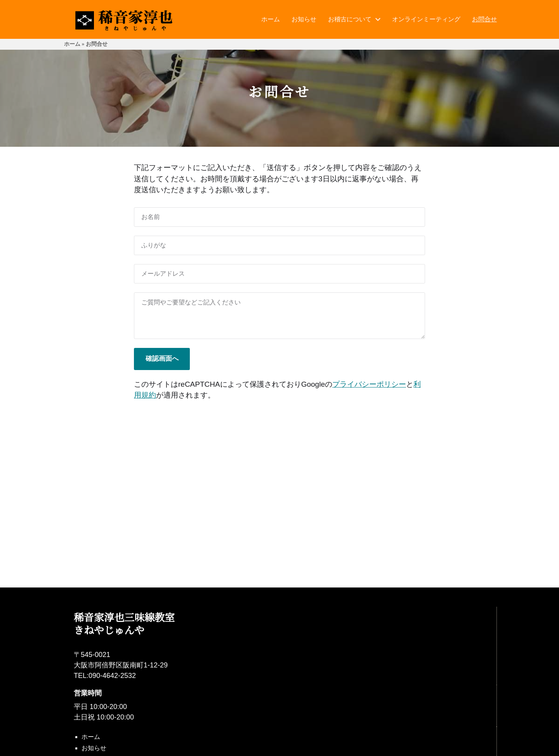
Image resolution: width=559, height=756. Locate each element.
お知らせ (304, 19)
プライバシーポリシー (369, 384)
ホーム (271, 19)
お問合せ (484, 19)
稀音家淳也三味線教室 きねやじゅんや (124, 623)
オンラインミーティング (426, 19)
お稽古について (350, 19)
